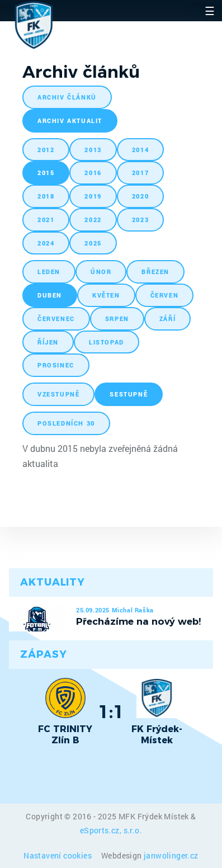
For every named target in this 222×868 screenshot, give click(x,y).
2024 (46, 243)
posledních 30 (66, 423)
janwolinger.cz (171, 855)
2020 (140, 196)
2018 (46, 196)
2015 (46, 173)
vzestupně (58, 394)
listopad (107, 342)
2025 (93, 243)
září (167, 319)
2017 (140, 173)
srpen (117, 319)
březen (155, 272)
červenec (56, 319)
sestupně (129, 394)
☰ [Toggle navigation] (210, 11)
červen (165, 295)
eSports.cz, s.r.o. (111, 830)
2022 (93, 220)
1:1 (111, 711)
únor (101, 272)
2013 (93, 150)
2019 (93, 196)
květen (106, 295)
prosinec (56, 365)
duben (50, 295)
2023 (140, 220)
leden (49, 272)
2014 (140, 150)
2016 (93, 173)
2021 (46, 220)
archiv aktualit (70, 121)
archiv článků (67, 97)
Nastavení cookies (58, 855)
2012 (46, 150)
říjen (48, 342)
